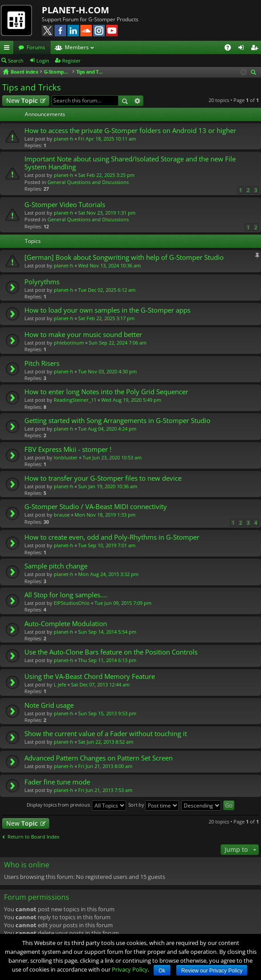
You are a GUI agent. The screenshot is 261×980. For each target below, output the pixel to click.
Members (77, 47)
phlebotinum (69, 343)
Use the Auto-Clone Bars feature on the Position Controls (111, 652)
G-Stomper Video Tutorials (65, 205)
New (22, 100)
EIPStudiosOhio (72, 603)
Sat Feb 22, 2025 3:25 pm (106, 175)
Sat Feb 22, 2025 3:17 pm (106, 318)
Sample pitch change (56, 566)
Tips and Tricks (32, 87)
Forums (36, 47)
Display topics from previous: (76, 806)
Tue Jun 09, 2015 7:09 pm (123, 603)
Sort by (154, 806)
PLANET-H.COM (75, 10)
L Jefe (60, 684)
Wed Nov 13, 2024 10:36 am (109, 265)
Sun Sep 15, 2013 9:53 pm (107, 713)
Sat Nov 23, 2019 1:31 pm (107, 213)
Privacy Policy (130, 969)
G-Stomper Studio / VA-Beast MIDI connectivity (96, 507)
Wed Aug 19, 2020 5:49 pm (131, 400)
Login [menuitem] (243, 49)
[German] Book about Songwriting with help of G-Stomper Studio (124, 257)
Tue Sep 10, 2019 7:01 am (107, 545)
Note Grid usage (49, 705)
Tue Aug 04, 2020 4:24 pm (107, 429)
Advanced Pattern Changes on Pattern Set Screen (99, 758)
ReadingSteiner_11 (75, 400)
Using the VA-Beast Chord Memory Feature (90, 676)
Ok (162, 971)
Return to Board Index (34, 837)
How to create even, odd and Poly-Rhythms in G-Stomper (112, 537)
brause (62, 515)
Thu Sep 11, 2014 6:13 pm (107, 660)
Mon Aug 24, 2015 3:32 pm (108, 574)
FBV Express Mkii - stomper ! (68, 449)
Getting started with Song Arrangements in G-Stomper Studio (117, 421)
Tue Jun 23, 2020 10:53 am (112, 457)
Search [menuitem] (255, 73)
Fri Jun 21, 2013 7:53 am (105, 790)
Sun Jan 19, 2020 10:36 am (108, 486)
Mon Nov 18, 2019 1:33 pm (105, 515)
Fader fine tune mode (57, 782)
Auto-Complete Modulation (66, 624)
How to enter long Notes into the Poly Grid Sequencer (106, 392)
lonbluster (66, 457)
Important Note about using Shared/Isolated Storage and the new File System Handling (130, 163)
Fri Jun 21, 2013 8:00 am (105, 766)
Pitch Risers (42, 363)
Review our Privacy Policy (212, 971)
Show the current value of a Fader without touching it (106, 734)
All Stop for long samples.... (66, 595)
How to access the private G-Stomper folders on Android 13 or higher (130, 131)
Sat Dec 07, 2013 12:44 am (100, 684)
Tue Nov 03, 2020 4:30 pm (107, 371)
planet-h (63, 139)
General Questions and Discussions (88, 182)
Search (16, 61)
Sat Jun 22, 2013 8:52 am (106, 742)
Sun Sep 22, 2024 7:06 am (118, 343)
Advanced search (137, 101)
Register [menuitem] (256, 49)
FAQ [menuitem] (231, 49)
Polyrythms (42, 282)
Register (71, 61)
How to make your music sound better (83, 335)
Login (43, 61)
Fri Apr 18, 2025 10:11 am (107, 139)
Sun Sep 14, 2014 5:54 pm (107, 632)
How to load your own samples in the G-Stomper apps (107, 310)
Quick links (8, 49)
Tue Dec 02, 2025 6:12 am (107, 290)
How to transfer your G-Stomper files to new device (103, 478)
